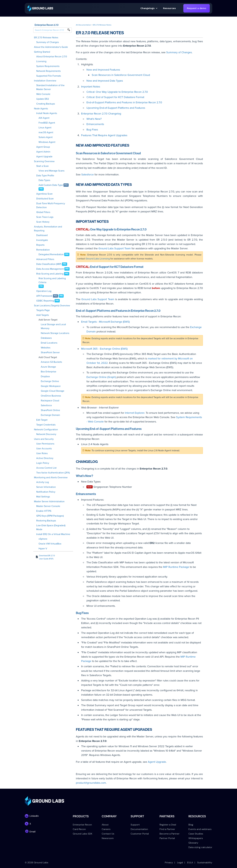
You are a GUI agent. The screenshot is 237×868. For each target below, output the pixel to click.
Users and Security (44, 439)
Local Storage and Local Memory (53, 326)
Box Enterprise (49, 372)
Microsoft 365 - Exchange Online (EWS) (104, 349)
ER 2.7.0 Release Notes (46, 38)
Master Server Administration (49, 501)
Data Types (44, 180)
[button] (169, 8)
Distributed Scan (45, 199)
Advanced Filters (45, 259)
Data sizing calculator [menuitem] (200, 847)
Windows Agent (47, 142)
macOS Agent (46, 132)
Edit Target (42, 420)
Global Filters (43, 212)
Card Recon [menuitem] (79, 829)
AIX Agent (44, 118)
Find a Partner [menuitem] (167, 829)
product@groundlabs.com (91, 783)
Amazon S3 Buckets (51, 362)
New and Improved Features (103, 70)
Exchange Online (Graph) (101, 377)
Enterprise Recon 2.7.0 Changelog (101, 114)
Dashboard (42, 235)
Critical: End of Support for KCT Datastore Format (115, 97)
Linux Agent (45, 128)
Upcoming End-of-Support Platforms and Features (116, 108)
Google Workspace (51, 386)
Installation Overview (45, 81)
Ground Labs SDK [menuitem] (83, 834)
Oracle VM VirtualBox (50, 544)
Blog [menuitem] (191, 825)
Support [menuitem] (135, 825)
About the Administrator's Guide (51, 47)
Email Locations (49, 343)
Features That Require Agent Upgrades (104, 135)
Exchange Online (50, 381)
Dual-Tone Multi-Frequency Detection (51, 205)
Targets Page (43, 310)
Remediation (43, 250)
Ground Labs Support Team (115, 248)
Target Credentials (46, 425)
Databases (46, 338)
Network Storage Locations (55, 333)
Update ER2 (43, 99)
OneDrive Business (51, 396)
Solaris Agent (46, 137)
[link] (40, 8)
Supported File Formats (49, 76)
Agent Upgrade (44, 157)
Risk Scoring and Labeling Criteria (52, 280)
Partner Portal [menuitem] (167, 838)
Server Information (46, 487)
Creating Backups (46, 104)
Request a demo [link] (197, 8)
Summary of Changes (48, 42)
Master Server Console (48, 506)
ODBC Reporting (45, 301)
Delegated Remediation (51, 254)
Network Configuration (46, 430)
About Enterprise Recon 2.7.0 (52, 57)
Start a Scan (42, 166)
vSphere (43, 539)
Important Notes (91, 87)
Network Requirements (48, 71)
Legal (180, 862)
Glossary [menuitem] (193, 843)
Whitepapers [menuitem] (196, 838)
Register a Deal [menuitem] (168, 825)
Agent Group (43, 147)
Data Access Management (50, 269)
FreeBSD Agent (47, 123)
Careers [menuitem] (106, 829)
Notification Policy (46, 492)
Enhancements (95, 124)
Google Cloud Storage (53, 391)
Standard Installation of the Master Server (50, 87)
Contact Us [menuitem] (108, 834)
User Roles (42, 453)
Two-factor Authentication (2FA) (53, 473)
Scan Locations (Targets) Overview (52, 306)
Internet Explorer (135, 413)
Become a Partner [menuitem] (169, 834)
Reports (40, 245)
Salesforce (46, 405)
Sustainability (205, 862)
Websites (46, 348)
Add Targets (43, 315)
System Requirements (48, 66)
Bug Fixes (92, 130)
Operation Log (44, 291)
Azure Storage (48, 367)
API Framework (44, 296)
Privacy (169, 862)
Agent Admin (43, 152)
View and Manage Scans (51, 171)
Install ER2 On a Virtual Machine (53, 534)
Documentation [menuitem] (139, 829)
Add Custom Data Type (51, 185)
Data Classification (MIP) (49, 264)
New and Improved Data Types (105, 81)
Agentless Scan (44, 194)
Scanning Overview (44, 161)
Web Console (43, 94)
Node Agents (41, 109)
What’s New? (94, 119)
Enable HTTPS (44, 511)
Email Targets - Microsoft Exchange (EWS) (105, 322)
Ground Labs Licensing (98, 259)
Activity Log (43, 482)
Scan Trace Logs (45, 217)
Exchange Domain (50, 415)
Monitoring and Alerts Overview (51, 478)
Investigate (42, 240)
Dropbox (45, 376)
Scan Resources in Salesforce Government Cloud (121, 75)
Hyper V (43, 549)
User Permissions (45, 444)
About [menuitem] (105, 825)
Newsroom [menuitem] (108, 838)
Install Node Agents (47, 113)
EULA (190, 862)
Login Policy (43, 463)
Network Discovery (46, 434)
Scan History (43, 222)
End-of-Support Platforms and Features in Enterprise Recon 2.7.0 (124, 102)
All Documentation (83, 25)
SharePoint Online (50, 410)
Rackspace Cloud (50, 401)
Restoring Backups (46, 521)
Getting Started (42, 52)
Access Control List (46, 468)
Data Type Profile (45, 176)
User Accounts (44, 449)
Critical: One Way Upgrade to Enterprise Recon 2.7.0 (117, 92)
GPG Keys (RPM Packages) (50, 516)
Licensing (41, 61)
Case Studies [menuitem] (196, 834)
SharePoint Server (50, 352)
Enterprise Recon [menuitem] (82, 825)
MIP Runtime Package (176, 567)
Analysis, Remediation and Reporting (48, 229)
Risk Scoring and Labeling (50, 274)
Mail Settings (43, 497)
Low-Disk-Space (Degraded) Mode (51, 527)
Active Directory (45, 458)
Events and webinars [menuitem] (200, 829)
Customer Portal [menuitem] (140, 834)
